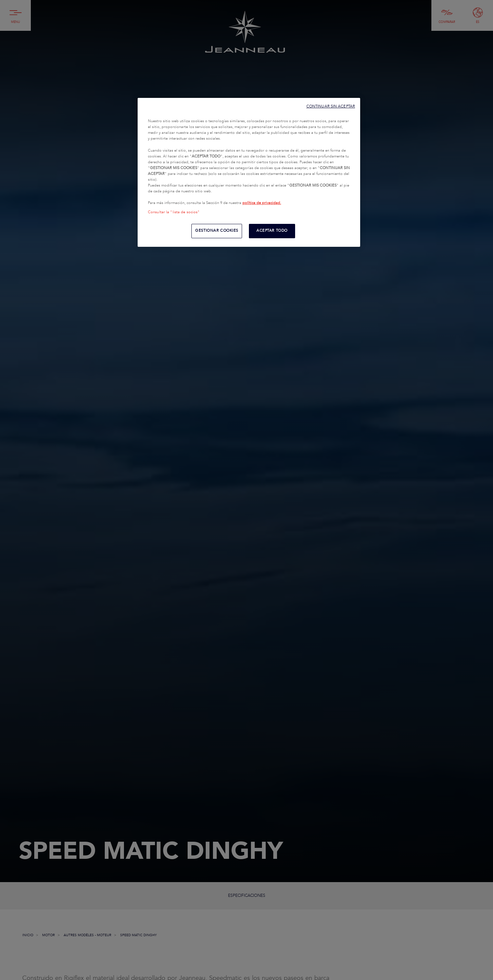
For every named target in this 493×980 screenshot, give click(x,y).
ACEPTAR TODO (272, 231)
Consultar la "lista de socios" (174, 212)
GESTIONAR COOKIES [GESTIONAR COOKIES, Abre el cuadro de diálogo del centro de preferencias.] (217, 231)
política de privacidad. (262, 203)
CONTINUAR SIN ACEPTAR (331, 106)
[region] (249, 172)
